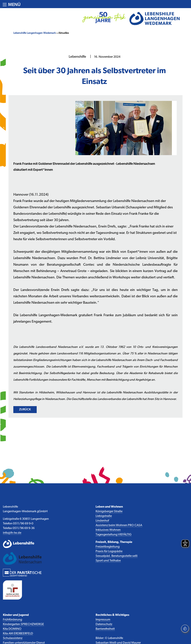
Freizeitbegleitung (108, 547)
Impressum (103, 620)
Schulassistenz (13, 638)
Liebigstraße (104, 516)
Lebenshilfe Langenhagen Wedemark (35, 33)
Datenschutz (104, 624)
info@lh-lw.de (12, 533)
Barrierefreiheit (105, 629)
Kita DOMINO (12, 629)
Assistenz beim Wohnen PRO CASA (119, 525)
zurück (25, 410)
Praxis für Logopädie (109, 551)
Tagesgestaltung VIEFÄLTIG (114, 535)
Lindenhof (102, 521)
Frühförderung (12, 620)
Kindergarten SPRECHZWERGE (23, 624)
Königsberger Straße (109, 511)
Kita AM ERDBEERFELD (18, 634)
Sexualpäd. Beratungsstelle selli (117, 556)
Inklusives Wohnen (108, 530)
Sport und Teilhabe (108, 561)
